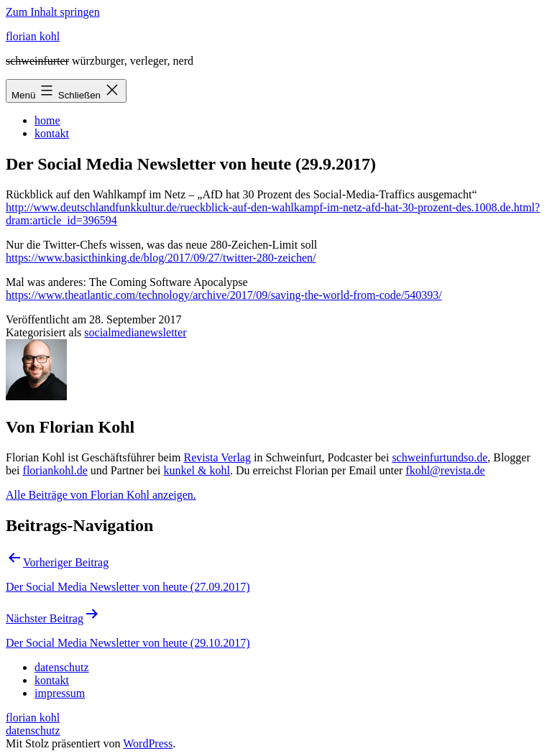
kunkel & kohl (197, 470)
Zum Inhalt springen (53, 12)
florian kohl (33, 36)
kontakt (52, 133)
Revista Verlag (217, 457)
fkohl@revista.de (445, 470)
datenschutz (33, 730)
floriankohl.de (55, 470)
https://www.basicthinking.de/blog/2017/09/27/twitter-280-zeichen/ (161, 258)
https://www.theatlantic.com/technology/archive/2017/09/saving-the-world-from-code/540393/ (224, 295)
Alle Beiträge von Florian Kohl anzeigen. (101, 495)
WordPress (148, 743)
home (47, 120)
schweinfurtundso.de (440, 457)
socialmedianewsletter (135, 332)
